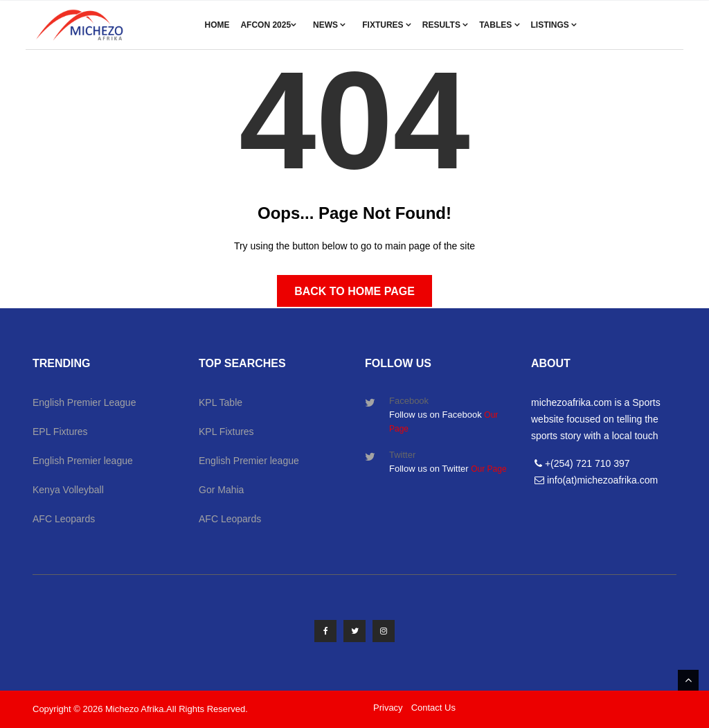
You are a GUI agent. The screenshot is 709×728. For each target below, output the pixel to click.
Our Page (488, 469)
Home (217, 25)
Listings (554, 25)
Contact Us (433, 708)
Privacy (388, 708)
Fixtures (387, 25)
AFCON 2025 (268, 25)
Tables (499, 25)
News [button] (329, 25)
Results (445, 25)
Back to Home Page (354, 291)
